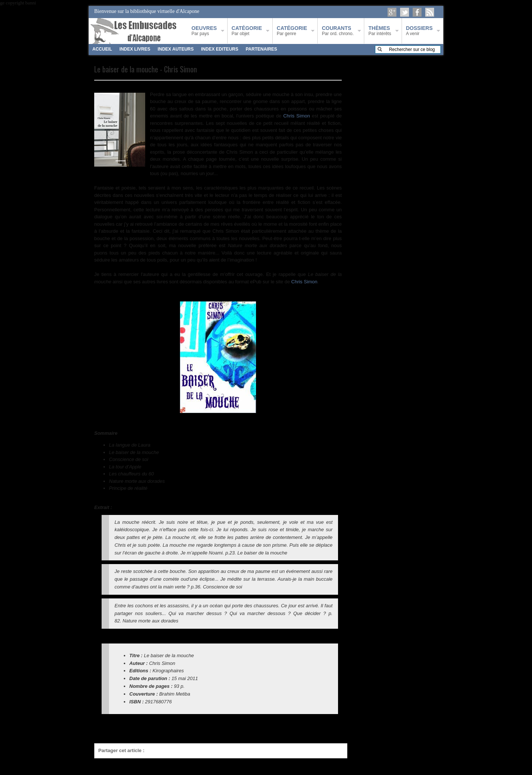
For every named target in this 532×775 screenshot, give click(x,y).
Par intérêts (380, 31)
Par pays (204, 31)
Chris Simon (297, 116)
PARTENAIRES (261, 49)
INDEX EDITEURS (220, 49)
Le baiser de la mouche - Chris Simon (146, 69)
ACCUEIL (102, 49)
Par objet (247, 31)
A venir (419, 31)
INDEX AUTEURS (176, 49)
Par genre (292, 31)
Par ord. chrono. (338, 31)
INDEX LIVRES (135, 49)
